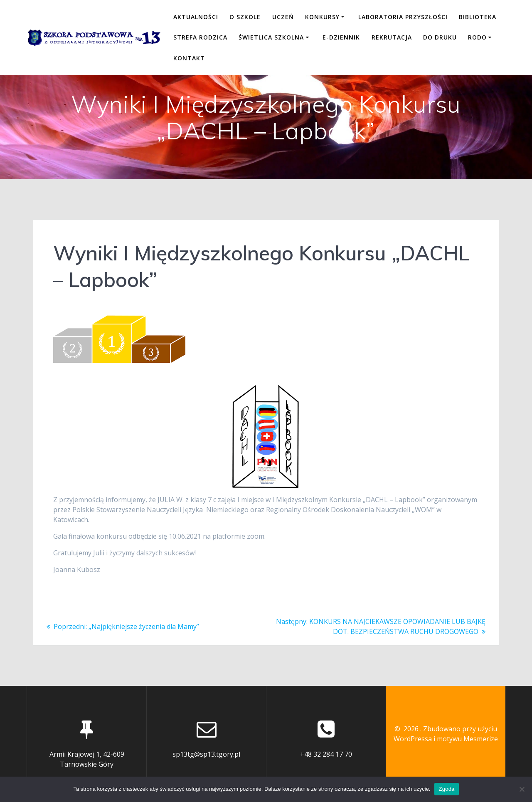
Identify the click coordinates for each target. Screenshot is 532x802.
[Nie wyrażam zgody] (522, 789)
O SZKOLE (245, 17)
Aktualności (196, 17)
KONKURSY (322, 17)
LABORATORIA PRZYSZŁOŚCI (403, 17)
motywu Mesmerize (467, 739)
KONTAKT (189, 58)
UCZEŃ (283, 17)
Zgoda (446, 789)
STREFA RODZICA (200, 37)
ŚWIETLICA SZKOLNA (271, 37)
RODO (477, 37)
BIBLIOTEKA (478, 17)
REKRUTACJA (392, 37)
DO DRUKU (440, 37)
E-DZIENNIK (341, 37)
